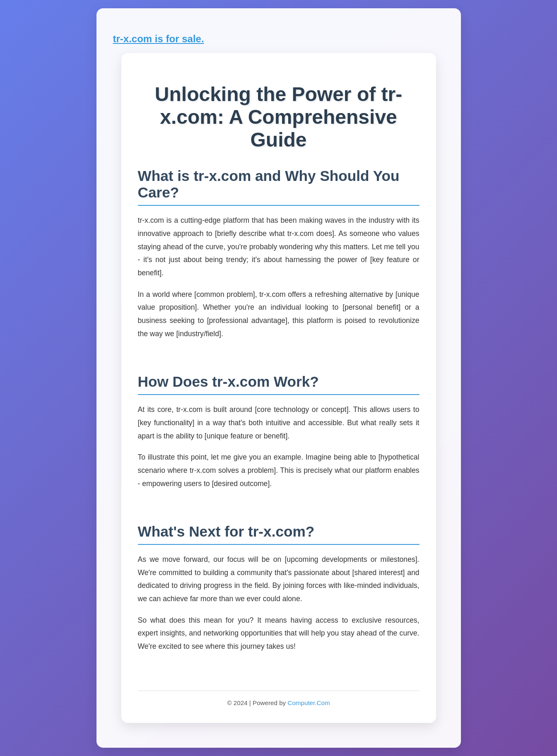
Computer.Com (309, 703)
